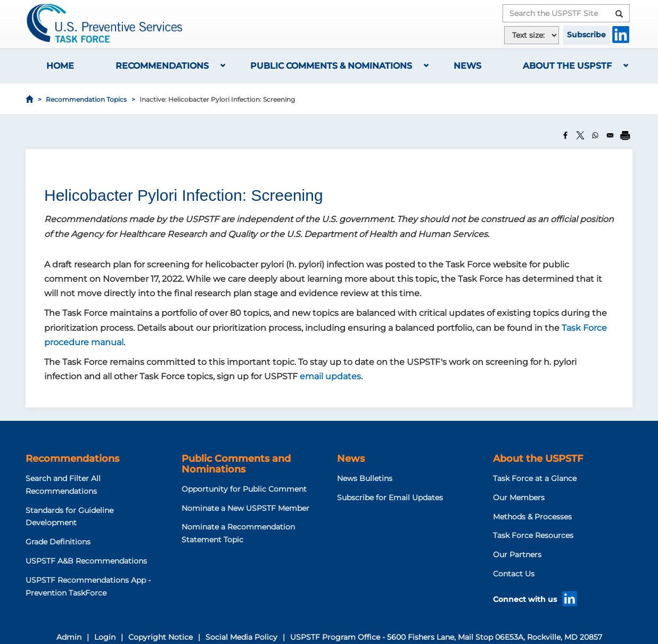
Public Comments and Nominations (236, 464)
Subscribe (586, 35)
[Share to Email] (610, 135)
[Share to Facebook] (565, 135)
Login (105, 637)
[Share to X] (580, 135)
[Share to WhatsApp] (595, 135)
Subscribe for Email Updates (390, 498)
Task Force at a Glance (535, 478)
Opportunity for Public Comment (244, 489)
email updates (330, 376)
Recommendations (162, 66)
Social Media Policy (241, 637)
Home (60, 66)
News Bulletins (365, 478)
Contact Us (514, 574)
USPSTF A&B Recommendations (86, 561)
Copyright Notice (161, 637)
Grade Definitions (58, 542)
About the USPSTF (567, 66)
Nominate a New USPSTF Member (245, 508)
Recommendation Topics (86, 99)
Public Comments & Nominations (331, 66)
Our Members (519, 498)
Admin (69, 637)
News (467, 66)
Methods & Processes (532, 517)
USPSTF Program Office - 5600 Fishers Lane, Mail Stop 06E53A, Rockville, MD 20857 (446, 637)
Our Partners (517, 555)
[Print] (625, 135)
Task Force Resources (533, 535)
